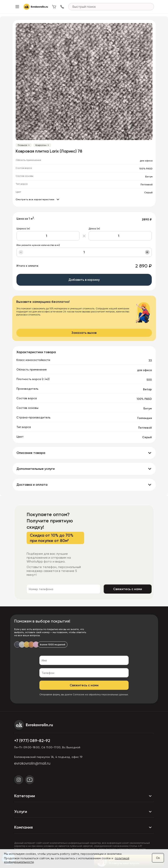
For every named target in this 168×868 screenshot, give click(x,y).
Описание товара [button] (31, 453)
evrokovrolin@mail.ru (32, 763)
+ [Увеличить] (147, 252)
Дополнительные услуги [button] (36, 469)
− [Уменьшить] (21, 252)
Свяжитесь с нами (128, 589)
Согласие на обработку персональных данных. (101, 694)
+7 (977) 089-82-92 (32, 741)
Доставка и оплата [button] (32, 485)
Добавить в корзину (84, 280)
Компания (84, 827)
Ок (158, 858)
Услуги (84, 812)
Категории (84, 796)
